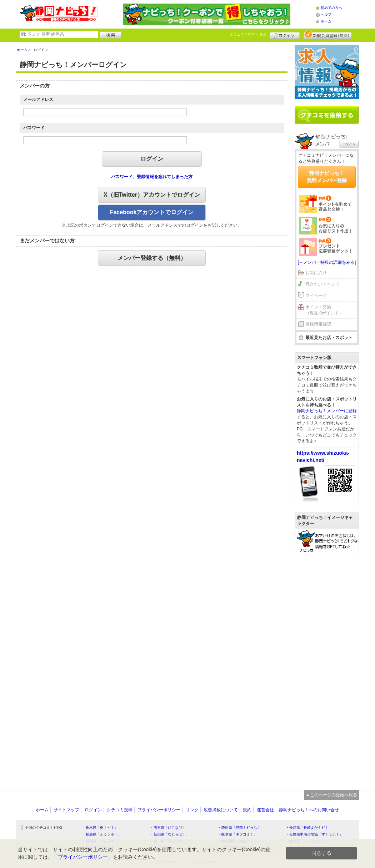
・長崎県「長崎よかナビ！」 (309, 827)
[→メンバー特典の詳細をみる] (327, 262)
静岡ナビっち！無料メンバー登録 (327, 177)
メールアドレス (38, 100)
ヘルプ (326, 14)
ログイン (285, 35)
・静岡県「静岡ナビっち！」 (241, 827)
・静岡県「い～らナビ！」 (307, 841)
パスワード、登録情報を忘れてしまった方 (152, 177)
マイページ (316, 296)
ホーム (326, 21)
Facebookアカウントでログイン (152, 212)
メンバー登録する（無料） (152, 258)
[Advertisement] (327, 668)
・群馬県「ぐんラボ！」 (102, 841)
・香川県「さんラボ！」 (170, 841)
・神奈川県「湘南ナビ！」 (239, 841)
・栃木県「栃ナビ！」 (100, 827)
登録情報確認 (318, 324)
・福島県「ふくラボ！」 (102, 834)
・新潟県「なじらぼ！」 (170, 834)
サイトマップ (66, 810)
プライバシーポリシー (159, 810)
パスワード (34, 128)
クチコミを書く (327, 115)
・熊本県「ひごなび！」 (170, 827)
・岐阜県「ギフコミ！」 (237, 834)
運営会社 (265, 810)
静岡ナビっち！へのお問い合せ (309, 810)
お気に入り (316, 273)
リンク (192, 810)
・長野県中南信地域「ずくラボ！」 (314, 834)
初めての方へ (331, 8)
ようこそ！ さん (248, 34)
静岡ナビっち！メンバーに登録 (327, 411)
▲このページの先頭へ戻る (331, 795)
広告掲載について (221, 810)
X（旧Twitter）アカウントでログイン (152, 195)
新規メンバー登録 (328, 35)
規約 (247, 810)
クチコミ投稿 (120, 810)
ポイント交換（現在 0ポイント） (324, 310)
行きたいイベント (322, 284)
